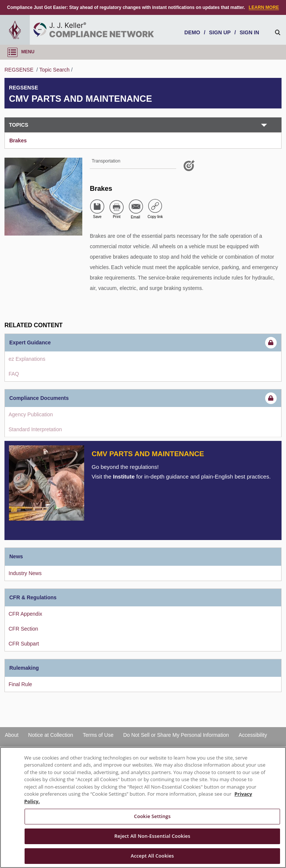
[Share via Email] (136, 206)
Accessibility (253, 735)
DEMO (192, 32)
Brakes (18, 141)
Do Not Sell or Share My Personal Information (176, 735)
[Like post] (190, 168)
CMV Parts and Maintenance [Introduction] (148, 454)
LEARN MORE (264, 7)
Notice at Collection (51, 735)
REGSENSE (20, 70)
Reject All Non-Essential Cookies (152, 836)
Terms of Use (98, 735)
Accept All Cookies (152, 856)
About (12, 735)
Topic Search (55, 70)
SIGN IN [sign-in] (249, 32)
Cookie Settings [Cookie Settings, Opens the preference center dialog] (152, 816)
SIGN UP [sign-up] (220, 32)
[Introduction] (47, 483)
